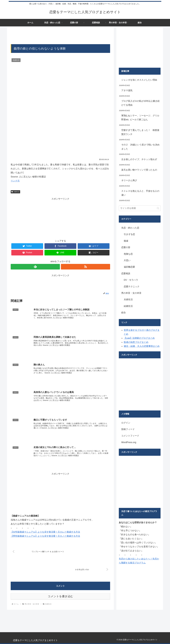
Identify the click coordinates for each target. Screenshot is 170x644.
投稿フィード (128, 429)
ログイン (126, 423)
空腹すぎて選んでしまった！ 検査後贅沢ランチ (140, 132)
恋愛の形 (126, 247)
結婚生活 (128, 306)
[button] (158, 208)
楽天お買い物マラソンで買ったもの (139, 170)
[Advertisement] (60, 35)
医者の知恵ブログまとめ (136, 342)
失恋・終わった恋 (130, 228)
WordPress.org (129, 442)
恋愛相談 (126, 273)
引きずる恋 (129, 234)
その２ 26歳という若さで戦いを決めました (140, 147)
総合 (124, 313)
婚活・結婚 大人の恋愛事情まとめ (142, 346)
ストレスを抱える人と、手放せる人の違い (140, 193)
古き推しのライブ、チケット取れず (139, 159)
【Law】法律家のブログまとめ (139, 338)
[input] (140, 208)
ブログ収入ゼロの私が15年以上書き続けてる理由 (140, 103)
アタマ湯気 (127, 90)
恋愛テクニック (132, 287)
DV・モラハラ (131, 280)
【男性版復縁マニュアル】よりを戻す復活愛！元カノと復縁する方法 (45, 536)
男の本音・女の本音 (131, 293)
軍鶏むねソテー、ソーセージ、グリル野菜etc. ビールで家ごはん (140, 118)
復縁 (126, 241)
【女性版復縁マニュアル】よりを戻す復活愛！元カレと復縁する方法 (45, 532)
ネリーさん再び (129, 180)
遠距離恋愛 (129, 267)
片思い (127, 260)
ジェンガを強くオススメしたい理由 (139, 80)
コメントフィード (130, 436)
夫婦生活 (15, 192)
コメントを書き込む (60, 596)
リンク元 (15, 181)
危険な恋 (128, 254)
